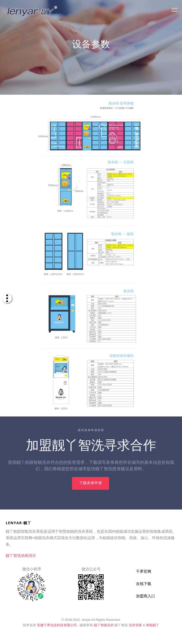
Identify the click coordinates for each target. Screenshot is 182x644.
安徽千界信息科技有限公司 (57, 625)
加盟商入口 (146, 596)
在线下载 (144, 584)
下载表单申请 (91, 486)
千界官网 (144, 571)
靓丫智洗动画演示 (21, 556)
